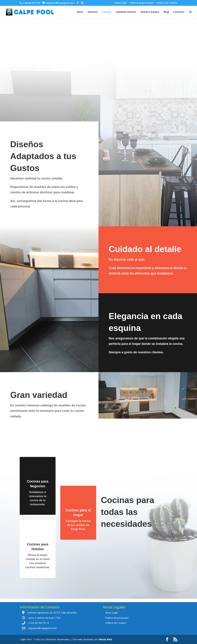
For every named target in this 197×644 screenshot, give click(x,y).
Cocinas (107, 12)
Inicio (80, 12)
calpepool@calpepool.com (42, 628)
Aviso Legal (121, 3)
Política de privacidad (142, 3)
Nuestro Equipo (150, 12)
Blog (166, 12)
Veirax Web (105, 639)
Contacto (179, 12)
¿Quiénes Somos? (126, 12)
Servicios (93, 12)
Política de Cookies (167, 3)
